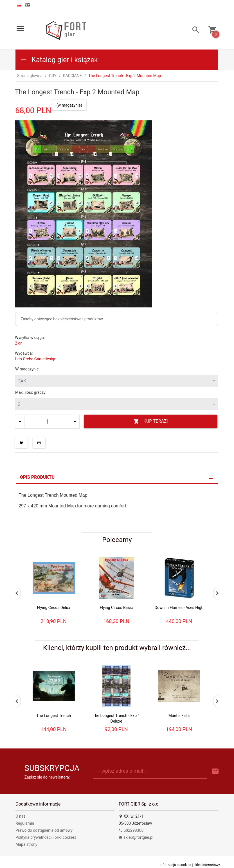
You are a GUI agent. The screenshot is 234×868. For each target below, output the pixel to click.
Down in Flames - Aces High (179, 608)
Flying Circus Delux (54, 608)
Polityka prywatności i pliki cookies (46, 837)
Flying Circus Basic (116, 608)
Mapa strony (26, 844)
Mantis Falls (179, 716)
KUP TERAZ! (151, 421)
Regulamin (25, 823)
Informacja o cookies (175, 865)
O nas (21, 816)
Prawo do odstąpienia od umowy (44, 830)
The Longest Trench (54, 716)
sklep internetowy (207, 865)
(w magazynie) (69, 105)
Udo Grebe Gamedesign (36, 359)
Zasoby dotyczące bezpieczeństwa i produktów (62, 319)
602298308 (131, 830)
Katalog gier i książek (59, 60)
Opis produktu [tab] (37, 477)
